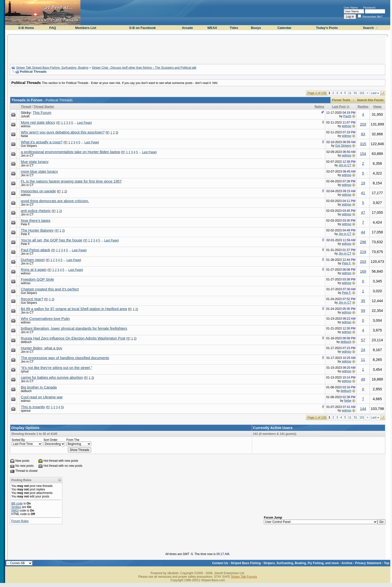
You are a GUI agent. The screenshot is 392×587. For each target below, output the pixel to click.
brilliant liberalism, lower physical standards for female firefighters (74, 328)
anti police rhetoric (36, 211)
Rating (319, 107)
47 (363, 213)
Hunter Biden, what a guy (42, 348)
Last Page (84, 123)
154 (363, 154)
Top (387, 563)
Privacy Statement (368, 563)
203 (363, 124)
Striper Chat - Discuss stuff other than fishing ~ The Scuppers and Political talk (144, 68)
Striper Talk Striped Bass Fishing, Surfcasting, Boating (52, 68)
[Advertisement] (198, 49)
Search (368, 28)
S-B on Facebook (142, 28)
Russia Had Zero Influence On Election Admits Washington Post (73, 338)
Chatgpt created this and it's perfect (50, 289)
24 (363, 350)
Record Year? (32, 299)
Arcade (187, 28)
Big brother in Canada (39, 387)
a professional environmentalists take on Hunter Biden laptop (70, 152)
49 (363, 379)
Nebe (24, 136)
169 (363, 271)
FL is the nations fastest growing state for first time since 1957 (71, 181)
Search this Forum (370, 100)
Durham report (33, 260)
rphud (25, 371)
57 (363, 340)
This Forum (42, 113)
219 (363, 252)
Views (377, 107)
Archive (347, 563)
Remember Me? (370, 17)
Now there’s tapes (36, 221)
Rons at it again (34, 270)
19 (363, 183)
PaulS (347, 116)
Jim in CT (27, 156)
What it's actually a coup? (42, 142)
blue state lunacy (35, 162)
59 (363, 311)
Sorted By (18, 440)
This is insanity (33, 407)
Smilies (16, 507)
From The (73, 440)
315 (363, 144)
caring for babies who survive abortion (52, 378)
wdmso (26, 126)
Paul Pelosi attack (36, 250)
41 (363, 193)
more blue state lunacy (39, 172)
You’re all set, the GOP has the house (52, 240)
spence (26, 411)
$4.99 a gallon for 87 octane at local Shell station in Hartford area (74, 309)
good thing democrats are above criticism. (55, 201)
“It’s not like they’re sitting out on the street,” (56, 368)
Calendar (284, 28)
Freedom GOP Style (37, 279)
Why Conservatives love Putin (45, 319)
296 (363, 242)
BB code (17, 504)
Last (375, 93)
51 (355, 93)
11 (350, 93)
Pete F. (26, 224)
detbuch (26, 342)
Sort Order (51, 440)
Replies (363, 107)
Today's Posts (327, 28)
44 (363, 232)
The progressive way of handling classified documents (65, 358)
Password (369, 8)
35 (363, 301)
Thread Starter (44, 107)
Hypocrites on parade (38, 191)
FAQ (53, 28)
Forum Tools (341, 100)
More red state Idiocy (38, 122)
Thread (26, 107)
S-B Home (26, 28)
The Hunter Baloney (37, 230)
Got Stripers (29, 146)
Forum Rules (20, 521)
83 (363, 134)
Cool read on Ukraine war (42, 397)
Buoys (256, 28)
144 (363, 409)
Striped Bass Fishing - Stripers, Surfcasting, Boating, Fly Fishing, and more (285, 563)
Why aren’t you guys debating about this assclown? (63, 132)
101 (362, 93)
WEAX (212, 28)
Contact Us (220, 563)
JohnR (25, 116)
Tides (234, 28)
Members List (86, 28)
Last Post (339, 107)
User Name (351, 8)
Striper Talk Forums (244, 577)
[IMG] (15, 511)
